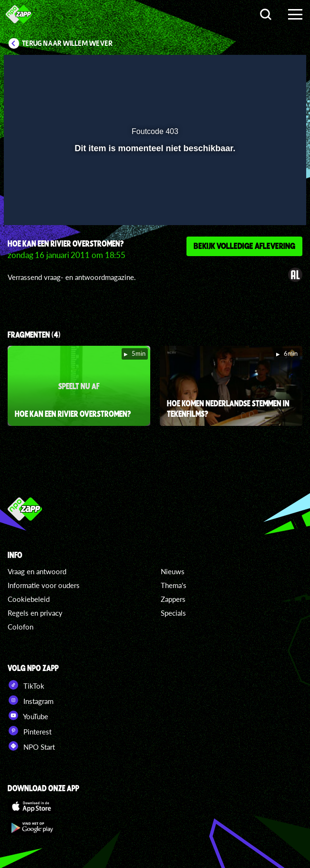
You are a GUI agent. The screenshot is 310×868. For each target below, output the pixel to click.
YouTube (28, 715)
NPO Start (31, 746)
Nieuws (173, 571)
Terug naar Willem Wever (67, 43)
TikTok (26, 685)
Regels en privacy (35, 613)
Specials (173, 613)
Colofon (21, 627)
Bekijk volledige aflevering (244, 246)
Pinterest (30, 731)
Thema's (174, 585)
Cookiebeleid (29, 599)
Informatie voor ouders (44, 585)
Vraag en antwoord (37, 571)
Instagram (31, 700)
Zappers (173, 599)
